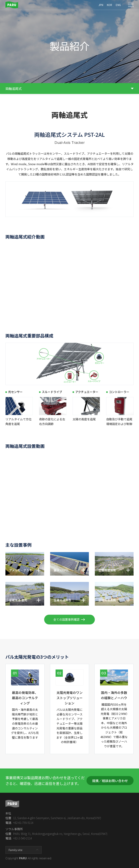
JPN (101, 5)
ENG (118, 5)
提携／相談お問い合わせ (110, 781)
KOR (109, 5)
